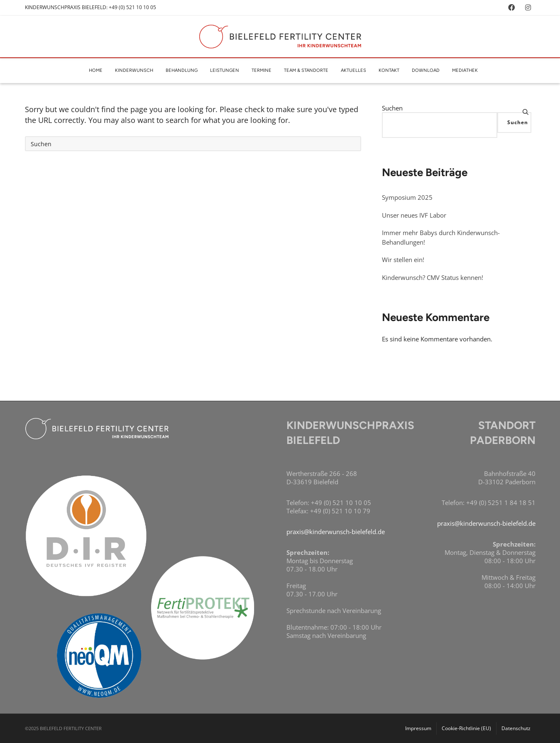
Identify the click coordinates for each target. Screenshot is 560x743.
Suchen (392, 108)
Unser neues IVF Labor (414, 215)
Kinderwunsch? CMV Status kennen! (433, 277)
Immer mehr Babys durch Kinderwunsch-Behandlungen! (441, 237)
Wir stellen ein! (403, 260)
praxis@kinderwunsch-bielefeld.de (336, 532)
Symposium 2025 (407, 197)
